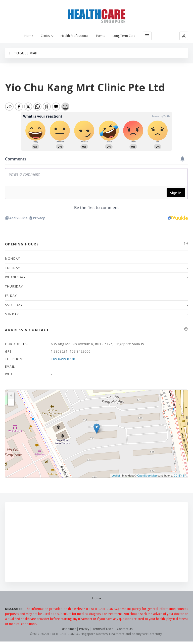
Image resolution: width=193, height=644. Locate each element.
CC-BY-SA (180, 476)
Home (29, 36)
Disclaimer (68, 629)
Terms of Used (103, 629)
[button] (184, 36)
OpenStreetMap (147, 476)
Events (101, 36)
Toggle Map (23, 53)
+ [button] (11, 396)
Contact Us (125, 629)
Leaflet (116, 476)
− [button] (11, 402)
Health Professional (75, 36)
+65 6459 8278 (63, 359)
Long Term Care (124, 36)
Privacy (84, 629)
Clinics (47, 36)
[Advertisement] (96, 542)
